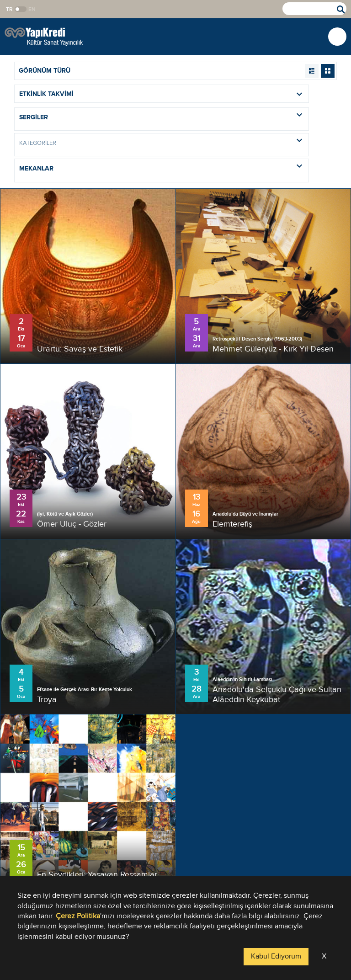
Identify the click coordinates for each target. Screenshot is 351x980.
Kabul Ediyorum (276, 956)
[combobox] (162, 119)
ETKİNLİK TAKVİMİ (164, 94)
